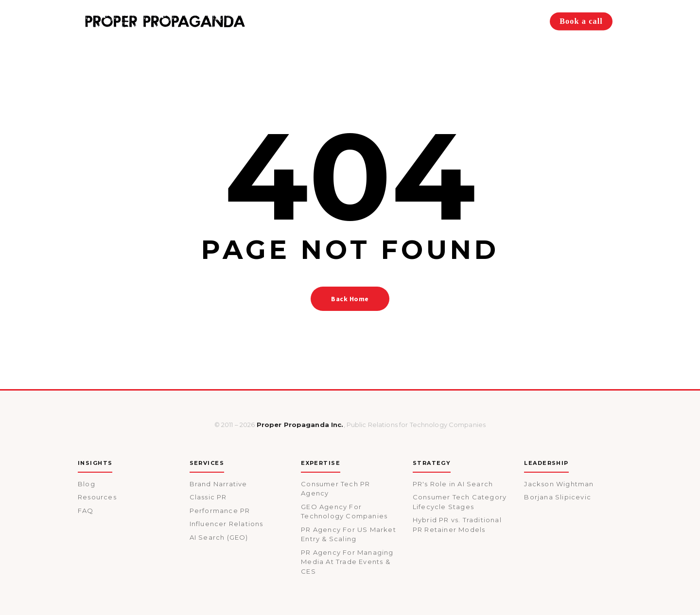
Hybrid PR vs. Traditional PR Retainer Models (457, 525)
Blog (87, 484)
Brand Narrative (219, 484)
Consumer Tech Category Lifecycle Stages (460, 502)
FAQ (86, 511)
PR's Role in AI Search (453, 484)
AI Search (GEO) (219, 537)
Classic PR (208, 497)
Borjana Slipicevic (558, 497)
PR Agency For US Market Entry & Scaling (349, 534)
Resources (97, 497)
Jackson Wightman (559, 484)
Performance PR (220, 511)
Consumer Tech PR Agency (335, 489)
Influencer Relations (227, 524)
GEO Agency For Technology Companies (344, 512)
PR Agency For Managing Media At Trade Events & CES (347, 562)
